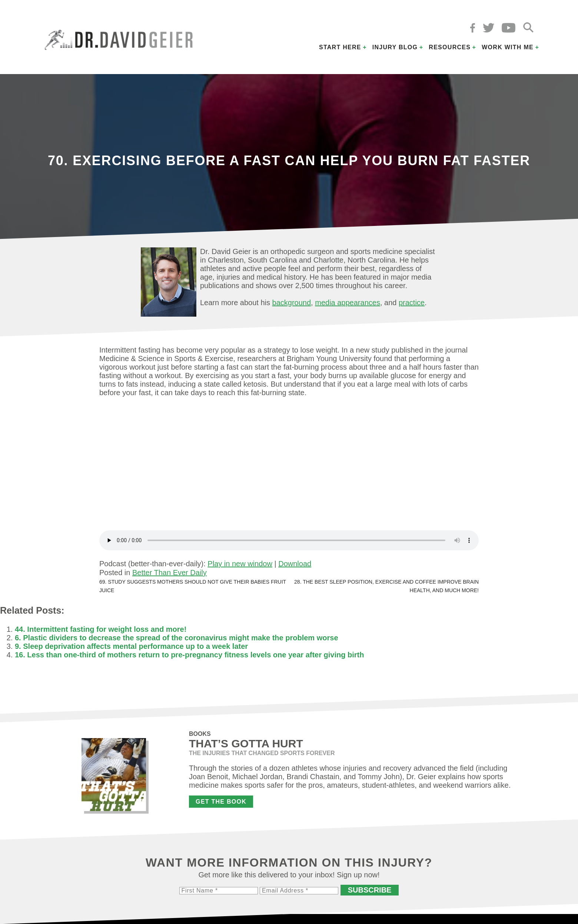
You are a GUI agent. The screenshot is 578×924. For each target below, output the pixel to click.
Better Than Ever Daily (170, 573)
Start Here (340, 47)
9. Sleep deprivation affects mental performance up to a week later (131, 646)
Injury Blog (395, 47)
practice (412, 303)
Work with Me (508, 47)
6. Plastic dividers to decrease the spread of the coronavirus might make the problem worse (177, 638)
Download (295, 564)
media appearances (348, 303)
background (292, 303)
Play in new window (240, 564)
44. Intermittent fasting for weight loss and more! (101, 629)
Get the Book (221, 802)
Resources (450, 47)
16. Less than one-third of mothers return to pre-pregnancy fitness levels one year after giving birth (189, 655)
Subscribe (370, 890)
